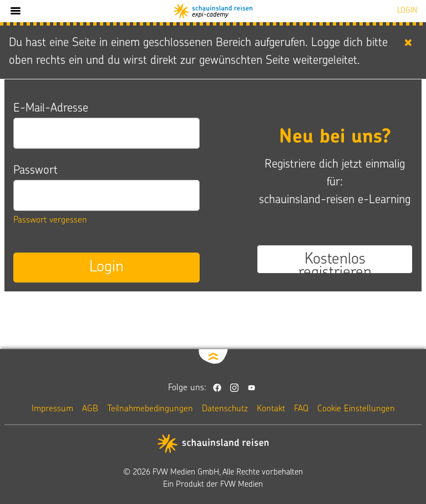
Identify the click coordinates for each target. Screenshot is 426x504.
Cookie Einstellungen (356, 409)
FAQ (301, 409)
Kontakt (271, 409)
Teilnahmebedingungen (150, 409)
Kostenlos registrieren (335, 263)
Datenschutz (225, 409)
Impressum (52, 409)
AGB (90, 409)
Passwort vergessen (50, 220)
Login (106, 268)
